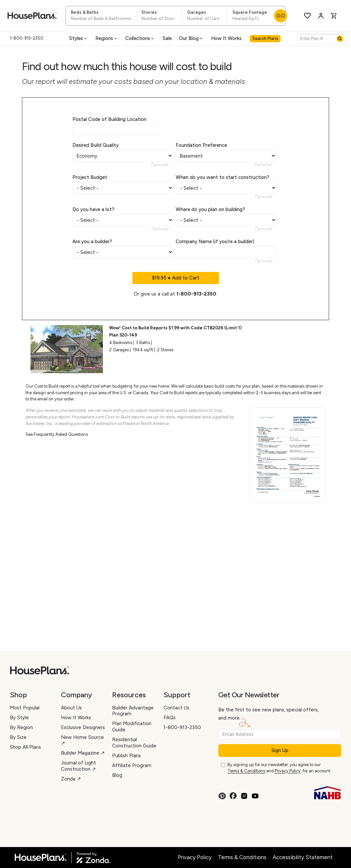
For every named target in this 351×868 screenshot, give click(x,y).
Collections (140, 38)
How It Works (226, 38)
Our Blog (191, 38)
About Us (71, 708)
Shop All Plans (25, 747)
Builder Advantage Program (133, 711)
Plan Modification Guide (132, 727)
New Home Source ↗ (82, 740)
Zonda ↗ (71, 779)
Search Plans (265, 39)
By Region (21, 727)
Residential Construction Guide (134, 743)
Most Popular (25, 708)
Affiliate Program (132, 765)
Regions (107, 38)
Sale (167, 38)
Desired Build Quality (96, 145)
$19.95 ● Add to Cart (175, 278)
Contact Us (176, 708)
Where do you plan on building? (210, 209)
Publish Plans (127, 756)
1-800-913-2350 (196, 294)
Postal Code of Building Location (109, 119)
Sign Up (280, 750)
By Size (18, 737)
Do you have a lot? (93, 209)
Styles (78, 38)
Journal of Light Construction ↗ (78, 766)
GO (281, 16)
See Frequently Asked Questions (57, 434)
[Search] (340, 39)
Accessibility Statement (303, 857)
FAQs (170, 718)
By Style (19, 718)
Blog (117, 775)
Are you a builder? (92, 241)
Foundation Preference (201, 145)
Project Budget (90, 177)
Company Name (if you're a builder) (215, 241)
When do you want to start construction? (223, 177)
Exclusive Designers (83, 727)
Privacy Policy (288, 771)
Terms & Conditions (246, 771)
